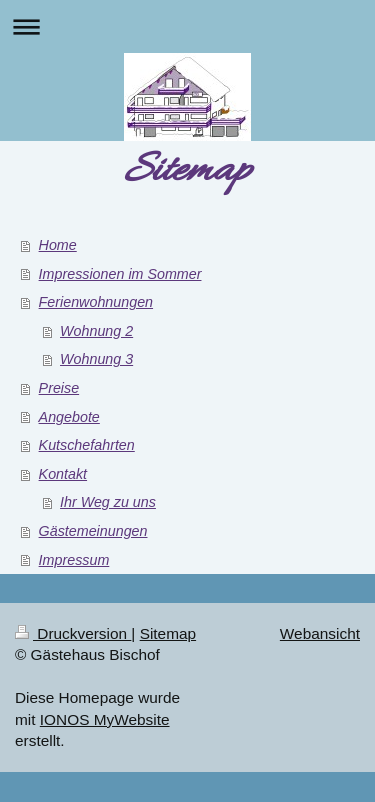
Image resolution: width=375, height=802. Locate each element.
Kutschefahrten (87, 445)
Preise (59, 388)
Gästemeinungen (93, 531)
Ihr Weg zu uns (108, 502)
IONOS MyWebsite (105, 719)
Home (58, 245)
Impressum (74, 560)
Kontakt (63, 474)
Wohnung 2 (96, 331)
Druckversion (73, 633)
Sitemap (168, 633)
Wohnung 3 (96, 359)
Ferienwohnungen (96, 302)
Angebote (69, 417)
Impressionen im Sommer (120, 274)
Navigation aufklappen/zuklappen (187, 26)
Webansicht (320, 633)
